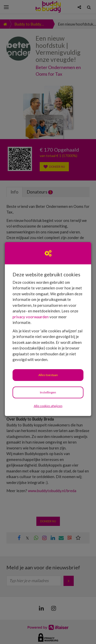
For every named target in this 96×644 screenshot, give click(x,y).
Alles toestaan (48, 375)
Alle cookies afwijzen (48, 406)
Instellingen (48, 392)
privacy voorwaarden (31, 317)
